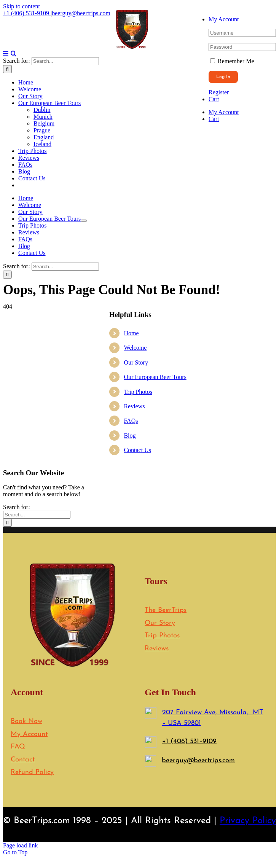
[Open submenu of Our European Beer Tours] (84, 489)
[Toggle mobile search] (14, 322)
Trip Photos (138, 660)
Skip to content (22, 6)
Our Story (136, 631)
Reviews (134, 675)
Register (219, 92)
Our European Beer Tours (155, 646)
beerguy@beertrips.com (81, 13)
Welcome (135, 616)
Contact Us (137, 719)
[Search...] (65, 330)
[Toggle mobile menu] (6, 322)
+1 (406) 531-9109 (27, 13)
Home (131, 602)
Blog (130, 704)
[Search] (7, 338)
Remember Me (232, 61)
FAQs (131, 689)
